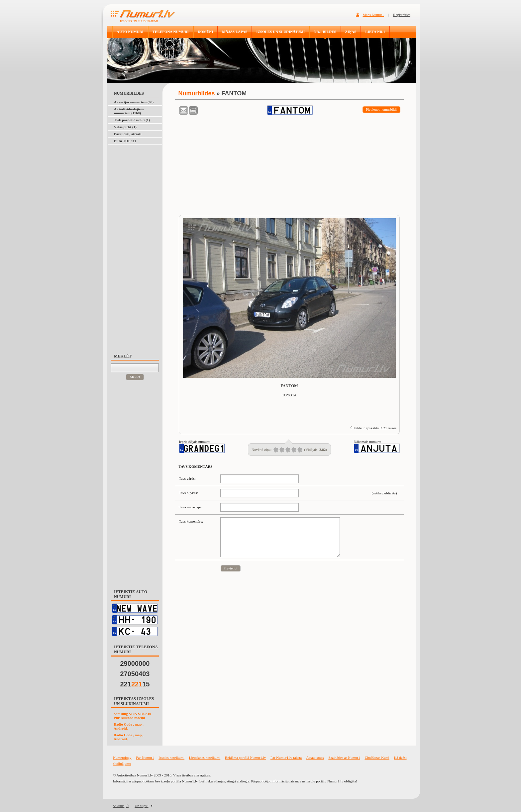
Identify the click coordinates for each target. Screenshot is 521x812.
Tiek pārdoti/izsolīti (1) (132, 120)
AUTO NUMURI (130, 32)
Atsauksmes (315, 758)
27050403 (135, 674)
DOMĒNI (205, 32)
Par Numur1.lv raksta (286, 758)
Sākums (119, 806)
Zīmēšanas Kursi (377, 758)
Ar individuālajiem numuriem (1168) (129, 111)
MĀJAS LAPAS (235, 32)
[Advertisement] (138, 246)
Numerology (122, 758)
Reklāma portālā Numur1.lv (245, 758)
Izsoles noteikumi (171, 758)
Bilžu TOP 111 (125, 141)
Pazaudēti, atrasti (128, 134)
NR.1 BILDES (325, 32)
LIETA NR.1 (375, 32)
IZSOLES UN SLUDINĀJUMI (280, 32)
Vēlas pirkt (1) (125, 127)
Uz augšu (141, 806)
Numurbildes (197, 93)
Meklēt (135, 377)
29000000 (135, 663)
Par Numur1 (145, 758)
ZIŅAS (351, 32)
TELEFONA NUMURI (171, 32)
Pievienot (231, 568)
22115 (135, 684)
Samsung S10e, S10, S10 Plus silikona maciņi (132, 716)
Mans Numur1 (373, 15)
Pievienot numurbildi (381, 109)
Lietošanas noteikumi (205, 758)
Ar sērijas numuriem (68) (134, 102)
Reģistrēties (402, 15)
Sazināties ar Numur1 (344, 758)
